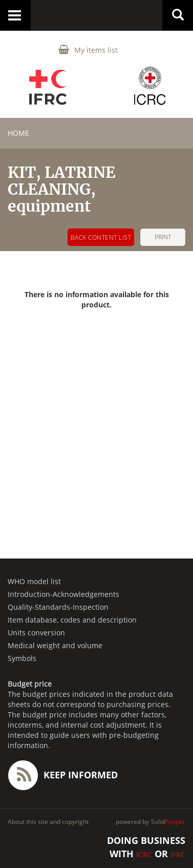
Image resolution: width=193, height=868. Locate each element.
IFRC (178, 854)
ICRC (144, 854)
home (18, 133)
